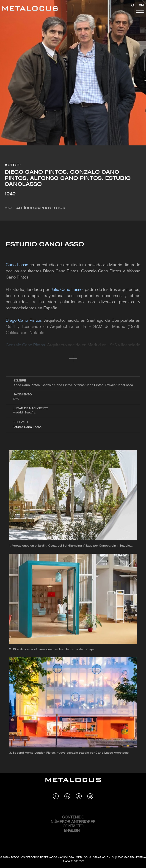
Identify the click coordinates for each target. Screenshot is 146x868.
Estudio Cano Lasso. (28, 427)
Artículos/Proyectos (41, 208)
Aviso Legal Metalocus (75, 857)
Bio (8, 208)
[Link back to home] (30, 9)
